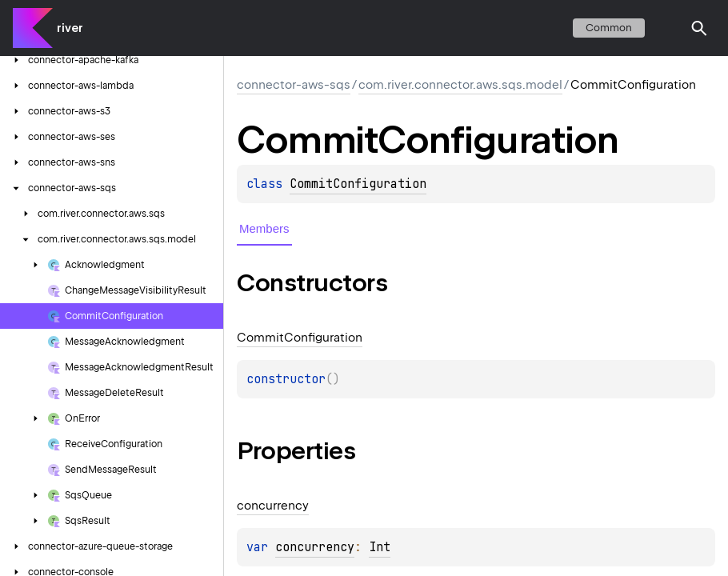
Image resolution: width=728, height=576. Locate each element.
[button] (699, 28)
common (609, 28)
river (70, 28)
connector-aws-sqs (294, 85)
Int (380, 547)
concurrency (315, 547)
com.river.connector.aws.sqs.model (460, 85)
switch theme (667, 28)
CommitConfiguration (358, 184)
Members (264, 228)
